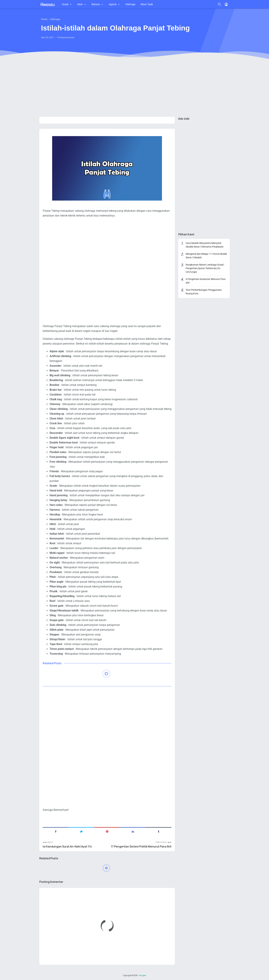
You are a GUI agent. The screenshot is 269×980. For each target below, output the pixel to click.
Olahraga (130, 4)
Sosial (65, 4)
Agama (113, 4)
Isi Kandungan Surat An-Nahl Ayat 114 (67, 847)
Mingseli (143, 975)
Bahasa (96, 4)
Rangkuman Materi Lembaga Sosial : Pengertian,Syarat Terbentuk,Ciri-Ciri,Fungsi (205, 268)
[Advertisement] (134, 88)
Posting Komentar (66, 38)
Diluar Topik (147, 4)
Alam (80, 4)
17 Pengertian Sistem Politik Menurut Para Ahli (141, 847)
